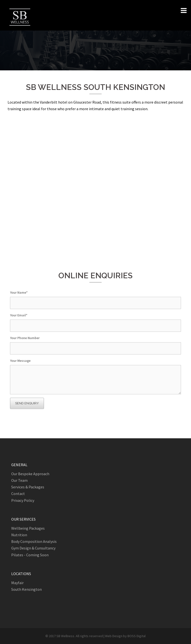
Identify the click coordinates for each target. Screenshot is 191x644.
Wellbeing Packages (28, 528)
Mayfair (17, 583)
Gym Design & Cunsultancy (33, 548)
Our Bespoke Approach (30, 474)
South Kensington (27, 589)
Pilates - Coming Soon (30, 555)
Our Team (19, 480)
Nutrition (19, 535)
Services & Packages (28, 487)
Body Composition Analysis (34, 541)
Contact (18, 494)
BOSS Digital (137, 636)
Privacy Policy (23, 500)
